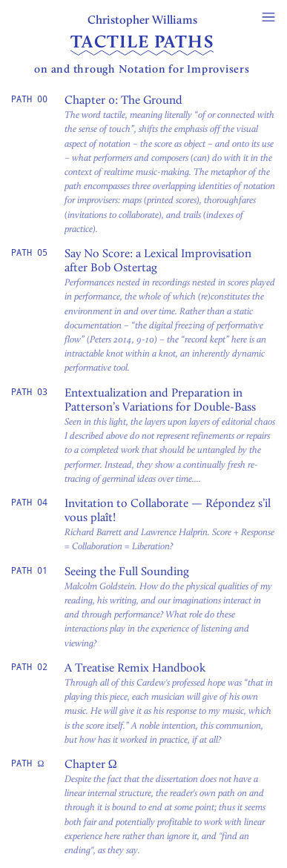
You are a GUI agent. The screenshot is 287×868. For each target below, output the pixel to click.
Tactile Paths (142, 42)
